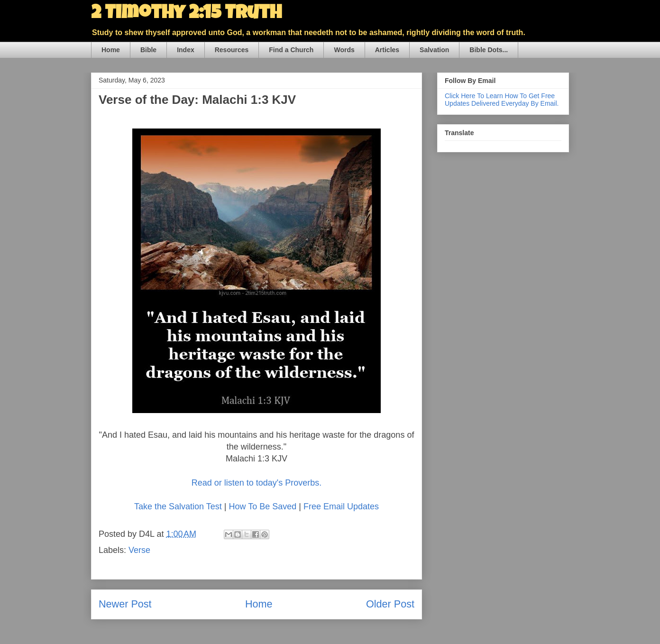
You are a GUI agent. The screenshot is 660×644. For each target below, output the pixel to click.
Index (186, 50)
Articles (387, 50)
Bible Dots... (489, 50)
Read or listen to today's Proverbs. (257, 483)
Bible (148, 50)
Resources (232, 50)
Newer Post (125, 604)
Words (344, 50)
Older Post (390, 604)
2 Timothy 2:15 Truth (186, 14)
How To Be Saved (262, 506)
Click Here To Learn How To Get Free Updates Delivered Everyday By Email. (502, 100)
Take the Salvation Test (178, 506)
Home (111, 50)
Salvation (434, 50)
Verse (139, 550)
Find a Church (291, 50)
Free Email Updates (341, 506)
